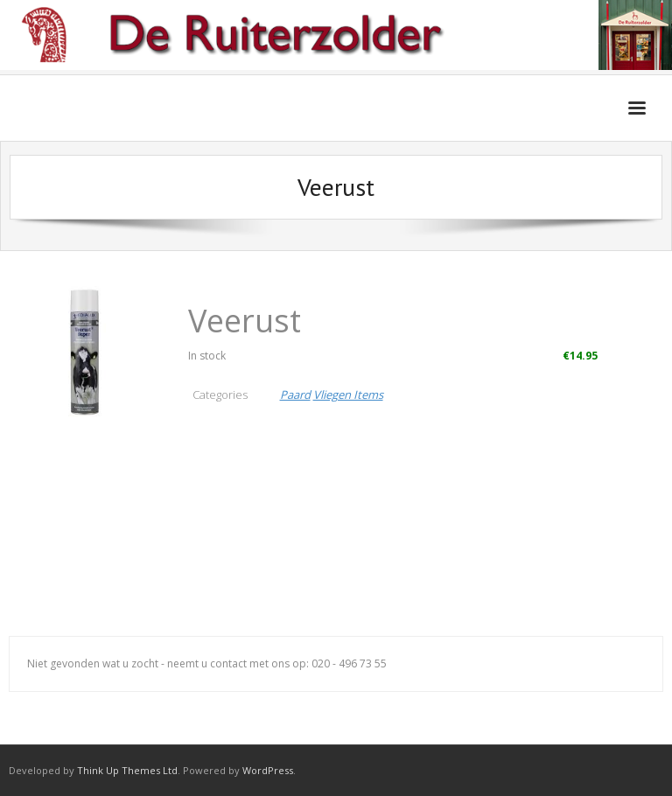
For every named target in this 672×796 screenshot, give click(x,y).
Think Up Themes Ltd (127, 770)
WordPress (268, 770)
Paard (295, 395)
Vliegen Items (348, 395)
